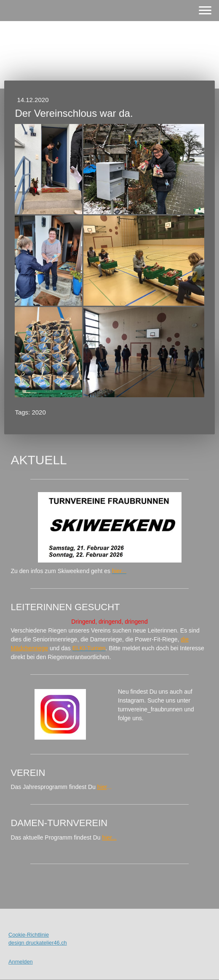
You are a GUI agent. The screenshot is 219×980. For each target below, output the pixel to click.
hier (102, 787)
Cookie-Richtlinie (29, 935)
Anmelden (21, 962)
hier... (109, 837)
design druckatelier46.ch (38, 943)
